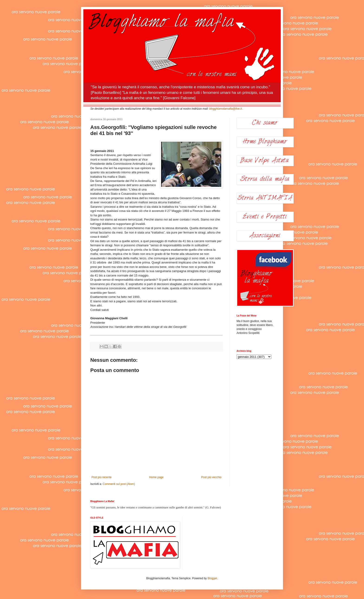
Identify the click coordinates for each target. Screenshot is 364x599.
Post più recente (102, 477)
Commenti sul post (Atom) (119, 484)
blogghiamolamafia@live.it (225, 109)
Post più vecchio (211, 477)
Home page (156, 477)
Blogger (212, 578)
